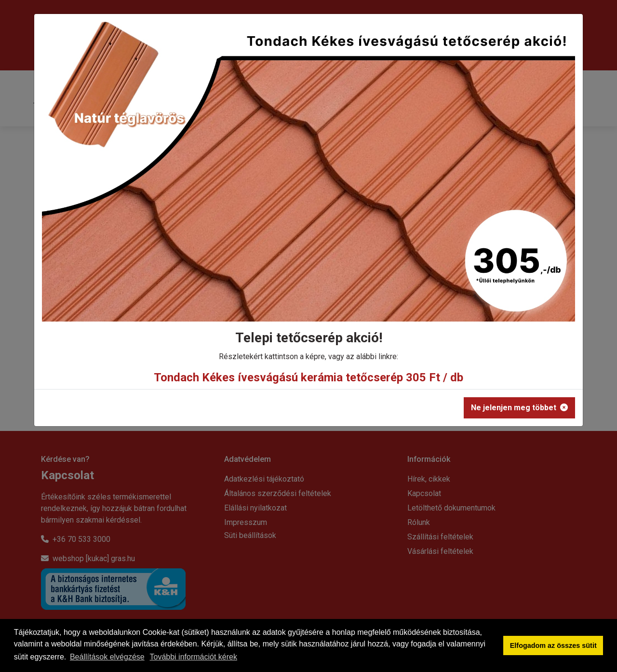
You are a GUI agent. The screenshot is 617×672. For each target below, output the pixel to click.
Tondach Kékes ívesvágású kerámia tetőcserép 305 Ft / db (308, 377)
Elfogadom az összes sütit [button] (553, 645)
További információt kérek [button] (194, 657)
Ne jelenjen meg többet (519, 408)
